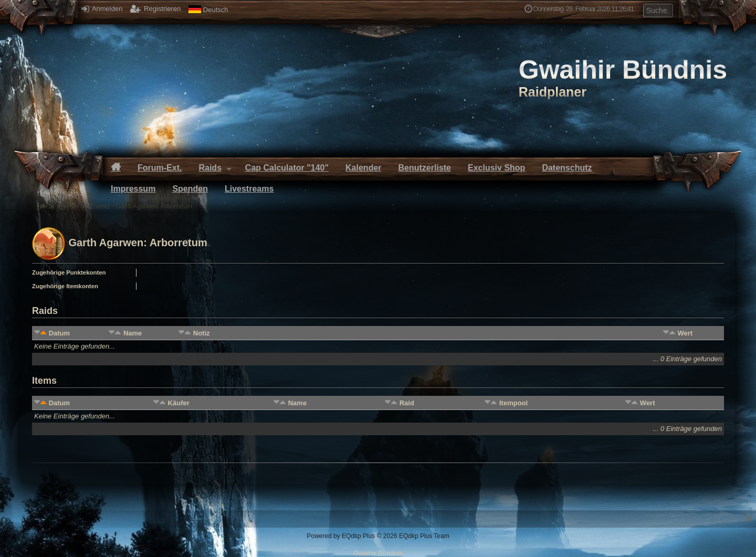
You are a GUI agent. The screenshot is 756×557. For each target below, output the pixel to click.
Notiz (202, 333)
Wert (685, 333)
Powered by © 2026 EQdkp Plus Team (378, 536)
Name (133, 333)
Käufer (179, 403)
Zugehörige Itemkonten (65, 286)
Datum (59, 333)
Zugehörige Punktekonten (69, 272)
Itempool (513, 403)
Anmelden (102, 9)
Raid (407, 403)
